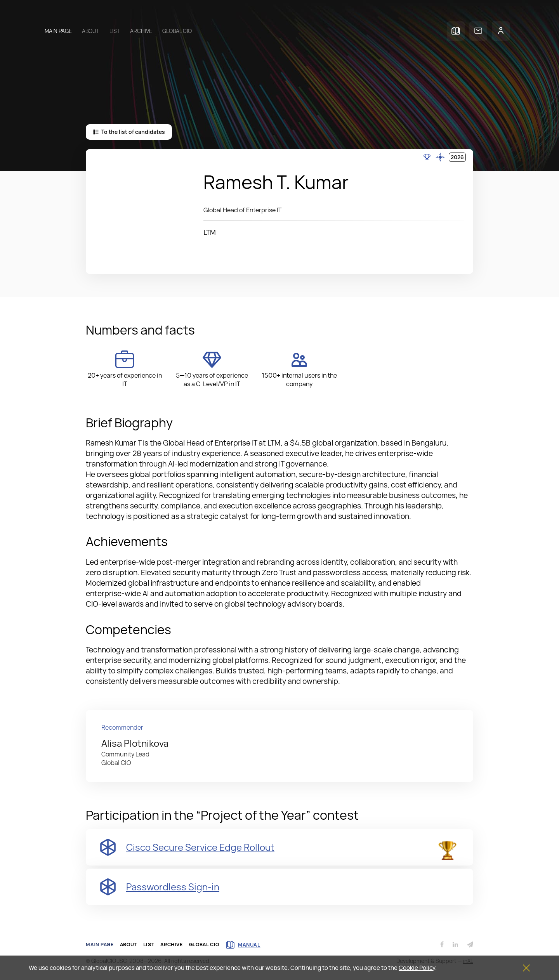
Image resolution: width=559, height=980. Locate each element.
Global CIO (177, 31)
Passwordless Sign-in (173, 887)
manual (243, 945)
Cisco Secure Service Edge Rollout (200, 847)
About (91, 31)
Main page (58, 31)
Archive (141, 31)
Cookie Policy (417, 968)
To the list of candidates (129, 132)
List (115, 31)
